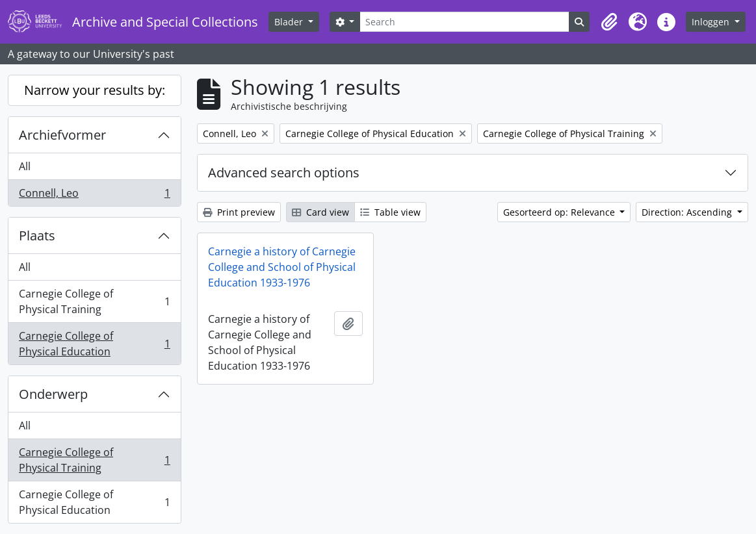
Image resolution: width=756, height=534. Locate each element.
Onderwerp (53, 394)
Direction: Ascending (688, 212)
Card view (320, 212)
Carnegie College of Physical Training (94, 301)
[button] (609, 22)
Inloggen (712, 22)
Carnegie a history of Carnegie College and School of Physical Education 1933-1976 (282, 267)
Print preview (239, 212)
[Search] (464, 22)
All (25, 166)
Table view (390, 212)
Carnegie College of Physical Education (94, 344)
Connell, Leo (94, 196)
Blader (290, 22)
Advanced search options (284, 172)
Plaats (37, 235)
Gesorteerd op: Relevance (560, 212)
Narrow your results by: (95, 90)
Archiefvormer (62, 135)
